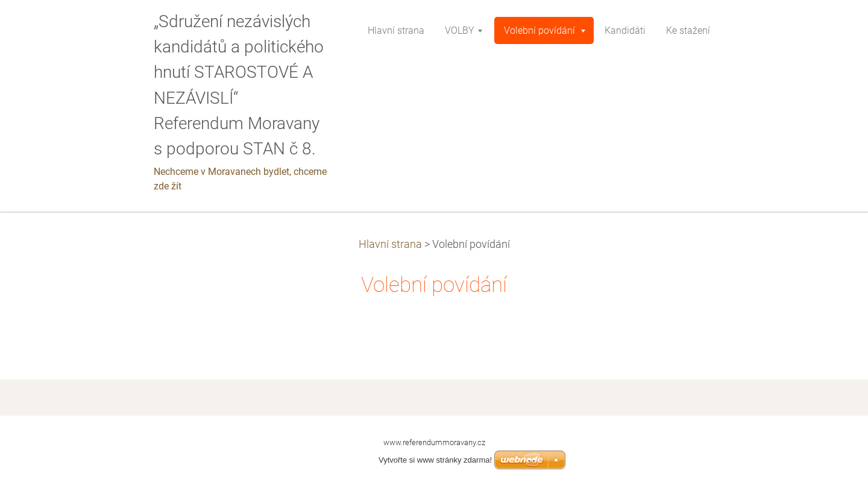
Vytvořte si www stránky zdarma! (435, 460)
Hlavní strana (390, 244)
